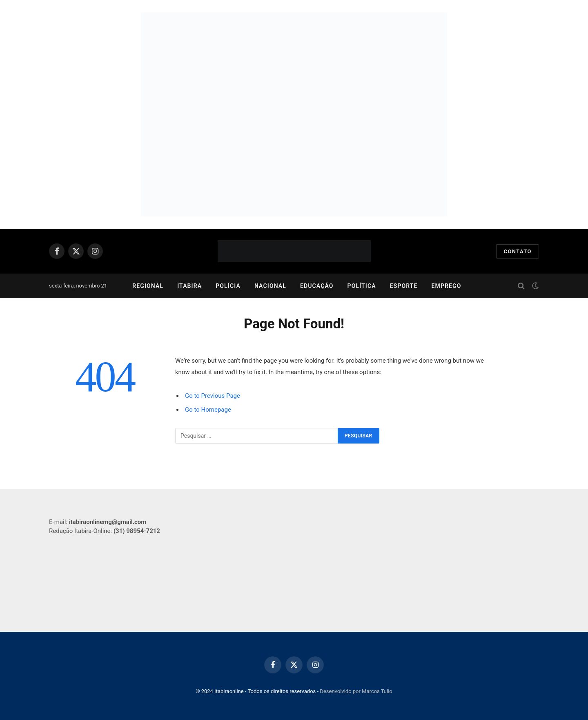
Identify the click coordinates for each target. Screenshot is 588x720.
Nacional (270, 286)
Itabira (189, 286)
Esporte (404, 286)
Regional (148, 286)
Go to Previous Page (213, 396)
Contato (518, 251)
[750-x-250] (294, 63)
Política (362, 286)
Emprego (447, 286)
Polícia (228, 286)
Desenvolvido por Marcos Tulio (356, 691)
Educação (317, 286)
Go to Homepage (208, 410)
